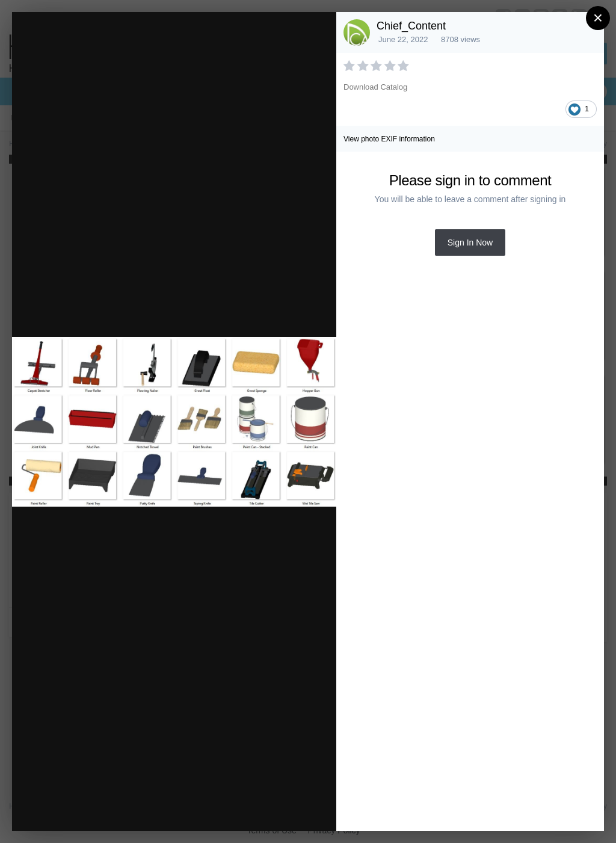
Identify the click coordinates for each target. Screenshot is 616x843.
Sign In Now (470, 242)
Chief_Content (411, 26)
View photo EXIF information (389, 139)
